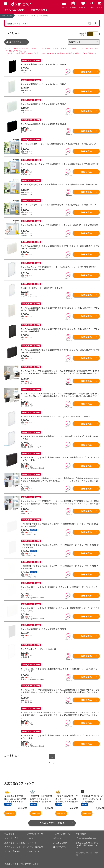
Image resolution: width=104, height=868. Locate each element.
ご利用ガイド (33, 847)
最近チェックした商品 (14, 839)
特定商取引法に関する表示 (87, 850)
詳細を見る (86, 72)
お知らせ (57, 834)
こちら (36, 860)
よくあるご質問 (60, 839)
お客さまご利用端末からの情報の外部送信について (87, 841)
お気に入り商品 (11, 834)
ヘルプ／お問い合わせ (63, 830)
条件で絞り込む (17, 42)
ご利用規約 (81, 830)
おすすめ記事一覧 (35, 830)
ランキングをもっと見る (52, 819)
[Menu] (6, 4)
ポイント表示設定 (35, 843)
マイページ (32, 839)
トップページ (7, 16)
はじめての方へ (60, 843)
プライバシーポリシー (86, 834)
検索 (95, 23)
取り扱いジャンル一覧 (14, 843)
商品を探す (9, 830)
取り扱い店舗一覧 (12, 847)
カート (30, 834)
